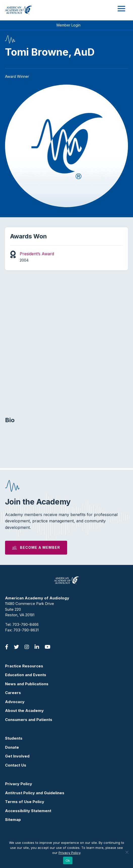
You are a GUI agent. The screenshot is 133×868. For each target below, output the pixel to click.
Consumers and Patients (29, 720)
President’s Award (37, 254)
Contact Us (16, 765)
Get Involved (17, 756)
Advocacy (15, 702)
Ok (68, 861)
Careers (13, 693)
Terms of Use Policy (25, 802)
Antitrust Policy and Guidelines (35, 793)
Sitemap (13, 820)
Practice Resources (24, 666)
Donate (12, 747)
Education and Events (26, 675)
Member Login (69, 25)
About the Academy (24, 711)
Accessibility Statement (28, 811)
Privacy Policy (19, 784)
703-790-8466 (25, 624)
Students (14, 738)
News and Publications (27, 684)
